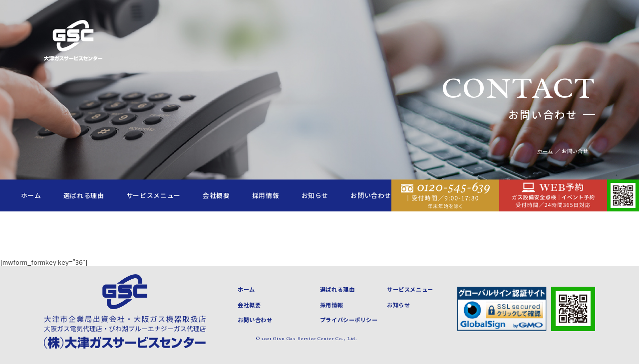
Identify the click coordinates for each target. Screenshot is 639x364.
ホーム (31, 195)
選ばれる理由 (84, 195)
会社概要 (216, 195)
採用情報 (266, 195)
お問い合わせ (371, 195)
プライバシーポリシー (349, 320)
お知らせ (315, 195)
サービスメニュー (154, 195)
